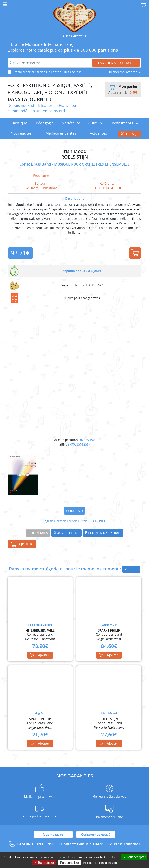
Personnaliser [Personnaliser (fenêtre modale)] (70, 863)
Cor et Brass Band (36, 164)
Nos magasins (53, 835)
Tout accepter (134, 857)
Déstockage (130, 134)
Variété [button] (71, 123)
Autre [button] (96, 123)
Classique (19, 123)
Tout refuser (44, 863)
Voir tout (131, 569)
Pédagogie (45, 123)
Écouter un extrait (103, 533)
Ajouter (135, 253)
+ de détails (38, 533)
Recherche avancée (123, 72)
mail (136, 844)
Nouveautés (21, 133)
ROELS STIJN (75, 157)
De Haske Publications (41, 188)
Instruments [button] (125, 123)
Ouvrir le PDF (66, 533)
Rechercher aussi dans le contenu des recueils (48, 72)
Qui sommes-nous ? (96, 835)
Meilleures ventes (61, 133)
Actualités (98, 133)
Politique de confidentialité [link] (100, 863)
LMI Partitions (75, 36)
